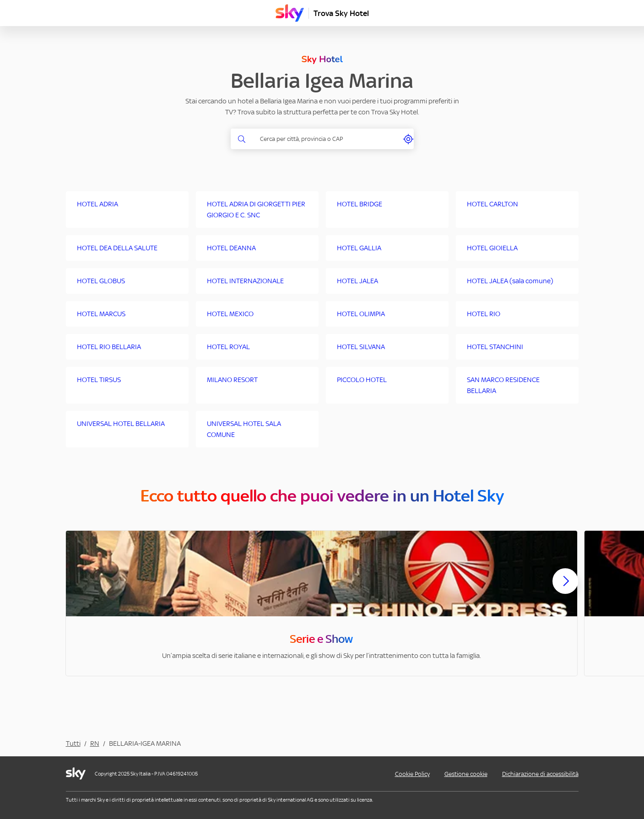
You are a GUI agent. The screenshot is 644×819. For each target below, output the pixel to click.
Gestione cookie (466, 774)
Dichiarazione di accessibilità (540, 774)
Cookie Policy (412, 774)
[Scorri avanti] (565, 588)
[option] (322, 603)
